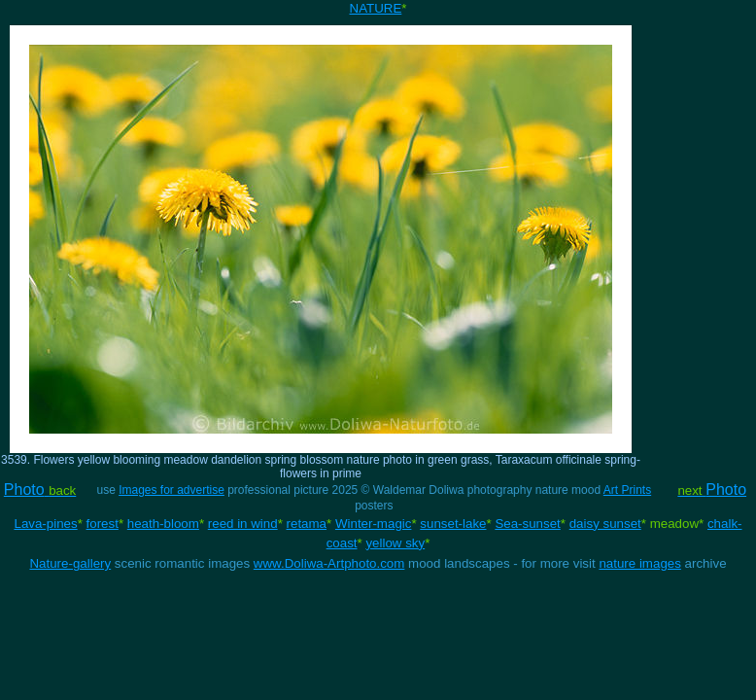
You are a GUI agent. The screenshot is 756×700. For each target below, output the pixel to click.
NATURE (376, 8)
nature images (639, 563)
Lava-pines (45, 524)
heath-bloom (163, 524)
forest (103, 524)
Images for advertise (172, 490)
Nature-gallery (70, 563)
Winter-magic (374, 524)
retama (307, 524)
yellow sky (395, 543)
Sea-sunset (527, 524)
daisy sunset (605, 524)
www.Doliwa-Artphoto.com (329, 563)
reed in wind (243, 524)
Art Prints (627, 490)
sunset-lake (453, 524)
